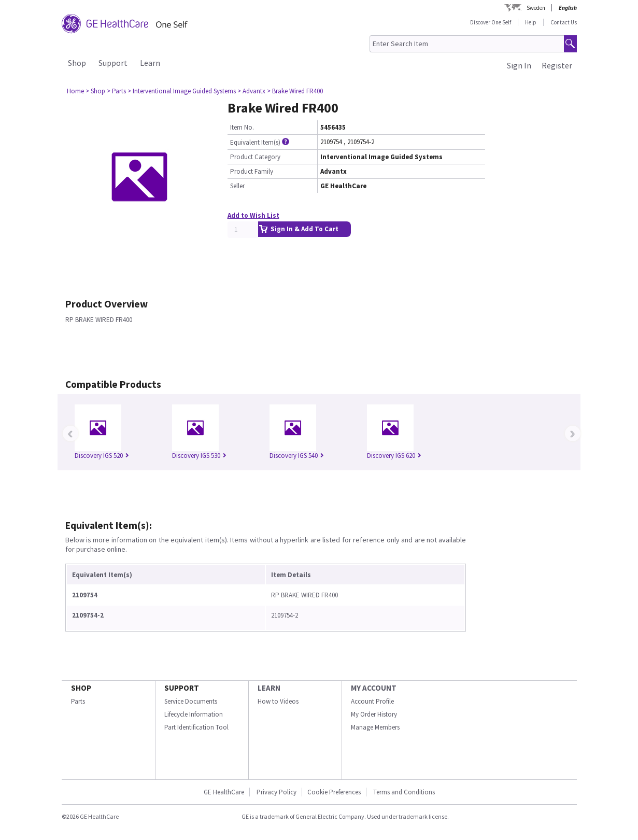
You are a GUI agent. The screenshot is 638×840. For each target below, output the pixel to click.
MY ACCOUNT (374, 688)
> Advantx (251, 91)
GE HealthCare (224, 792)
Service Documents (191, 701)
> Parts (116, 91)
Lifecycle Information (194, 714)
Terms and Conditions (404, 792)
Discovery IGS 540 (297, 456)
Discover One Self (491, 22)
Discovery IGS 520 (102, 456)
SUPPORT (182, 688)
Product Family (252, 171)
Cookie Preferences (334, 792)
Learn (150, 63)
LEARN (269, 688)
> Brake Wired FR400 (295, 91)
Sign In (519, 65)
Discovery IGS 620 (394, 456)
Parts (78, 701)
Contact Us (564, 22)
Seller (237, 186)
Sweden (536, 8)
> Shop (95, 91)
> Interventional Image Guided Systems (182, 91)
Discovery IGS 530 (199, 456)
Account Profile (372, 701)
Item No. (242, 127)
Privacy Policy (276, 792)
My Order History (374, 714)
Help (531, 22)
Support (113, 63)
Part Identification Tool (196, 727)
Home (75, 91)
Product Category (255, 157)
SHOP (81, 688)
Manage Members (375, 727)
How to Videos (278, 701)
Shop (77, 63)
